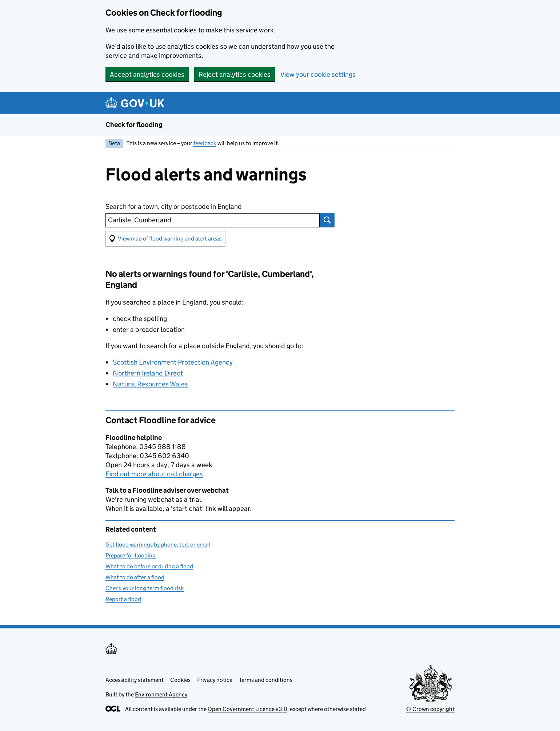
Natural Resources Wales (150, 384)
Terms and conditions (266, 680)
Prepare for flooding (131, 555)
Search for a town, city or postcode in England (174, 206)
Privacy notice (215, 680)
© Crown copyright (430, 709)
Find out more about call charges (154, 474)
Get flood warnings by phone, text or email (158, 545)
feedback (205, 143)
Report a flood (123, 599)
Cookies (180, 680)
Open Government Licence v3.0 (247, 709)
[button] (165, 239)
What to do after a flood (135, 577)
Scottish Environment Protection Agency (173, 362)
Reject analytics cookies (235, 74)
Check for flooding (134, 125)
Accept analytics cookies (147, 74)
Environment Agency (161, 694)
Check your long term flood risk (145, 588)
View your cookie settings (318, 74)
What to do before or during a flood (149, 566)
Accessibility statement (135, 680)
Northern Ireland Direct (148, 373)
